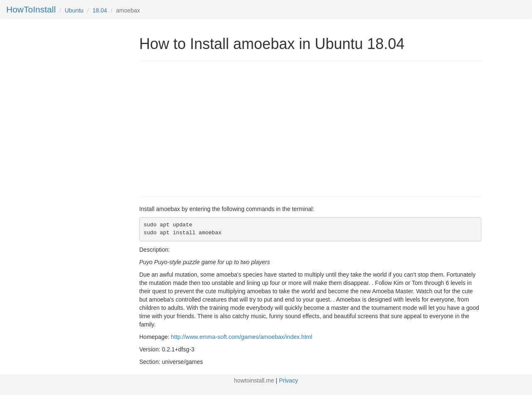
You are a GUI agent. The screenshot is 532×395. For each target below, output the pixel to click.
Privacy (288, 380)
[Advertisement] (209, 128)
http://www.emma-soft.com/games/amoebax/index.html (241, 337)
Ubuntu (74, 10)
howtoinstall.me (254, 380)
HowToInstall (31, 9)
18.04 (100, 10)
